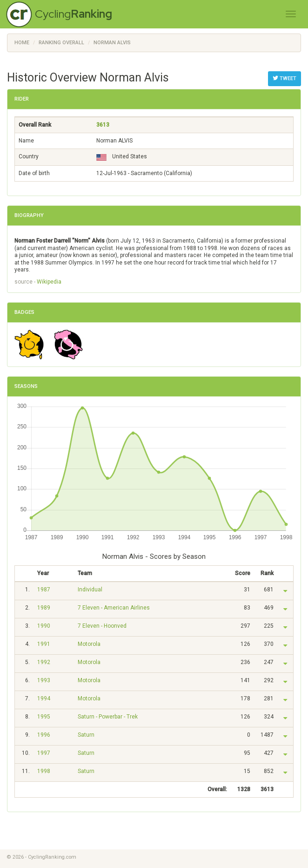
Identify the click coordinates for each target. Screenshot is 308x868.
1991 (44, 644)
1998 (44, 771)
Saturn (86, 735)
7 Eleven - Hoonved (102, 626)
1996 (44, 735)
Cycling (74, 14)
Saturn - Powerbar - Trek (108, 717)
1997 (44, 753)
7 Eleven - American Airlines (114, 608)
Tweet (285, 78)
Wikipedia (49, 282)
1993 (44, 680)
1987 (44, 590)
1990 (44, 626)
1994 (44, 698)
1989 (44, 608)
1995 (44, 717)
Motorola (89, 644)
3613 (103, 125)
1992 (44, 662)
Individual (90, 590)
